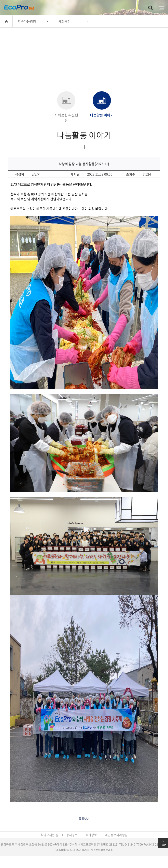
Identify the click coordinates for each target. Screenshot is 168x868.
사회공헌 (64, 21)
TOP (163, 843)
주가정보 (91, 835)
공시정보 (72, 835)
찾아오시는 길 (49, 835)
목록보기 (84, 819)
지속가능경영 (27, 21)
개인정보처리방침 (116, 835)
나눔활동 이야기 (102, 104)
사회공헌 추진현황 (66, 107)
